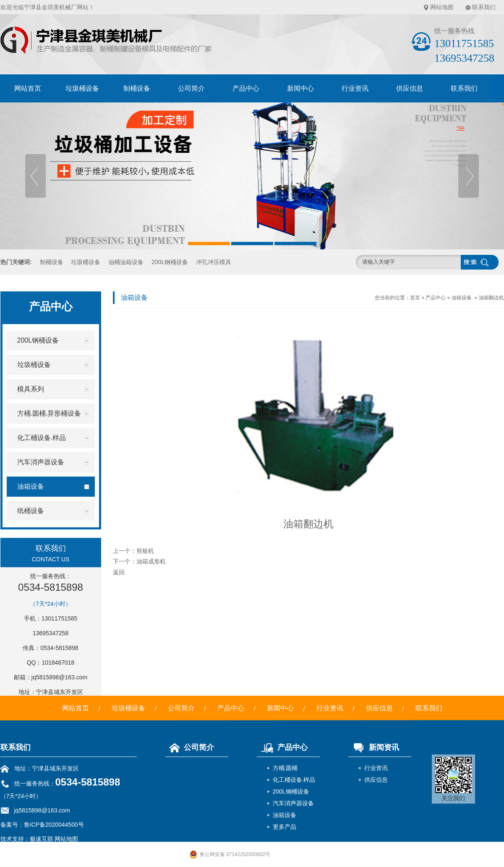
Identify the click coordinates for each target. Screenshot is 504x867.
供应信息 (410, 88)
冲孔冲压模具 (214, 262)
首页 (415, 298)
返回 (119, 572)
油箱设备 (462, 298)
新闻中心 (300, 88)
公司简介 (191, 88)
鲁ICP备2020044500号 (54, 825)
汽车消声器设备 (293, 803)
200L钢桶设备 (170, 262)
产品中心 (246, 88)
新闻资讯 (374, 747)
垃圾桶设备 (82, 88)
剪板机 (145, 551)
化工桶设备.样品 (294, 780)
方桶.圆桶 (285, 768)
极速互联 (42, 839)
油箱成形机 (151, 561)
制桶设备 (137, 88)
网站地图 (442, 7)
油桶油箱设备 (126, 262)
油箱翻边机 (491, 298)
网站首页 (28, 88)
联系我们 (484, 7)
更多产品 (285, 827)
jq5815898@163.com (59, 677)
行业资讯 (355, 88)
